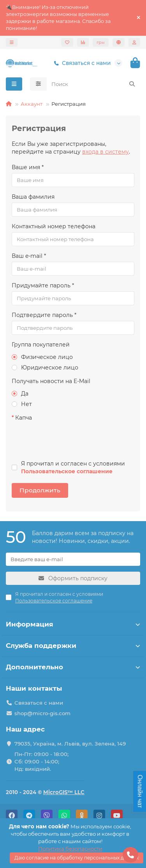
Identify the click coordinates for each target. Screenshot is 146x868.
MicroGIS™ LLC (64, 792)
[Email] (73, 559)
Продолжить (40, 490)
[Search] (94, 84)
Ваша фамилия (33, 197)
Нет (22, 404)
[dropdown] (12, 42)
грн (101, 42)
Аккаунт (32, 104)
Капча (24, 418)
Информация (73, 624)
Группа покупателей (41, 345)
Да (20, 394)
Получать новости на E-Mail (51, 381)
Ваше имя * (28, 167)
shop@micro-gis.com (42, 713)
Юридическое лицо (45, 367)
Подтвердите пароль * (44, 315)
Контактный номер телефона (54, 226)
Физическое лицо (42, 357)
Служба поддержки (73, 646)
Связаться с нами (81, 63)
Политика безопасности (70, 849)
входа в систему (106, 152)
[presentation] (65, 439)
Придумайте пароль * (43, 285)
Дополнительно (73, 667)
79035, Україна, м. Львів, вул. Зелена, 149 (70, 744)
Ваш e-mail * (29, 256)
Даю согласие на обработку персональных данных (77, 858)
